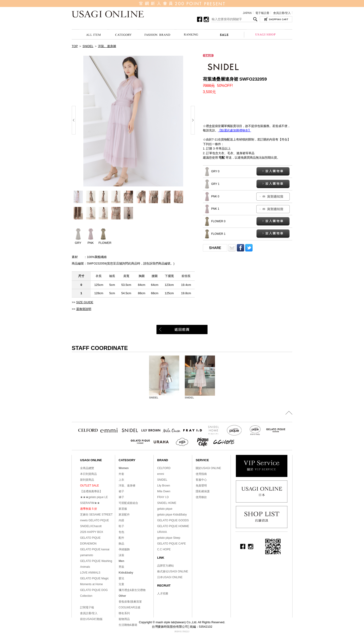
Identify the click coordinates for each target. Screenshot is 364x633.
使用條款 (201, 497)
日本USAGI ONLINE (170, 577)
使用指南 (201, 474)
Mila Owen (164, 491)
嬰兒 (121, 578)
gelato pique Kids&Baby (172, 515)
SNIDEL (88, 46)
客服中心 (201, 480)
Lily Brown (164, 486)
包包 (121, 532)
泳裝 (121, 555)
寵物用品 (124, 619)
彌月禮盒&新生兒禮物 (132, 590)
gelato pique (165, 509)
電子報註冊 (262, 13)
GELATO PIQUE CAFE (172, 544)
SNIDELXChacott (91, 526)
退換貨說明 (84, 309)
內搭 (121, 520)
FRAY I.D (163, 497)
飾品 (121, 544)
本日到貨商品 (88, 474)
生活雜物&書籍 (128, 625)
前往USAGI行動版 (91, 619)
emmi (161, 474)
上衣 (121, 480)
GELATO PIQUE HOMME (173, 526)
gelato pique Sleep (169, 538)
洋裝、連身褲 (107, 46)
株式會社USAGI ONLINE (173, 571)
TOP (75, 46)
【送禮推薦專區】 (91, 491)
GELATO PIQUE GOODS (173, 520)
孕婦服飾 (124, 549)
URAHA (162, 532)
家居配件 (124, 515)
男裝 (121, 567)
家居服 (123, 509)
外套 (121, 474)
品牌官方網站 (166, 566)
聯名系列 (124, 613)
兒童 (121, 584)
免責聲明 (201, 486)
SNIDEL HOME (167, 503)
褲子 (121, 497)
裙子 (121, 491)
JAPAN (247, 13)
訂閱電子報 (87, 607)
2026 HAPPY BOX (92, 532)
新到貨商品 (87, 480)
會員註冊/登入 (282, 13)
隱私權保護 (203, 491)
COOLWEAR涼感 (129, 607)
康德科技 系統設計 (182, 631)
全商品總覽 (87, 468)
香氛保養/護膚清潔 (130, 602)
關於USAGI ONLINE (208, 468)
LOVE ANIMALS (90, 573)
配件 (121, 538)
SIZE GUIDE (85, 302)
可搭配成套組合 (128, 503)
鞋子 (121, 526)
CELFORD (164, 468)
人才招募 (163, 594)
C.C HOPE (164, 549)
